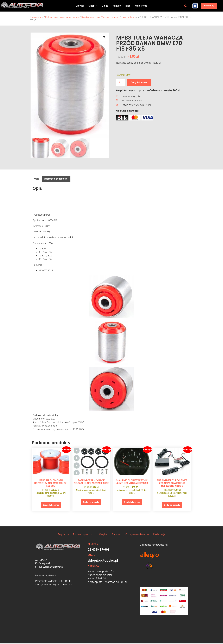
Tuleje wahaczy (128, 17)
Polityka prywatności (84, 535)
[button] (93, 6)
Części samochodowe (69, 17)
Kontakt (117, 6)
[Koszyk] (209, 6)
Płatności (116, 535)
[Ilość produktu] (120, 82)
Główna (80, 6)
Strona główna (36, 17)
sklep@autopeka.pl (103, 561)
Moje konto (141, 6)
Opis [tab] (37, 179)
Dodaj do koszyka (141, 82)
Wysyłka (103, 535)
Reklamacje (159, 535)
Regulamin (63, 535)
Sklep (93, 6)
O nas (105, 6)
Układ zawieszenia (90, 17)
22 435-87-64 (98, 550)
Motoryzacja (51, 17)
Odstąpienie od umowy (137, 535)
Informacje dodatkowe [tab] (56, 179)
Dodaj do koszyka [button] (51, 505)
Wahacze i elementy (110, 17)
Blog (128, 6)
